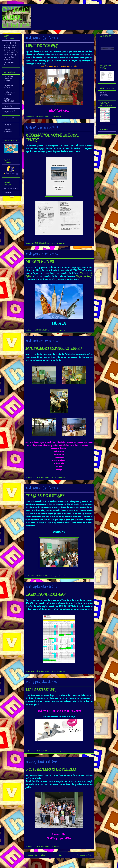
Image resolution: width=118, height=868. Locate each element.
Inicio (61, 855)
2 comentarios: (56, 117)
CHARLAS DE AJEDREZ (45, 496)
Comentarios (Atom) (64, 861)
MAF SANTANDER (40, 690)
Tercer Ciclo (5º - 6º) (10, 119)
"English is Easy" (84, 276)
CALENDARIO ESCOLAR (46, 594)
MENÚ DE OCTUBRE (42, 46)
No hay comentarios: (58, 243)
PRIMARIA (104, 95)
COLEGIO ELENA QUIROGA (16, 18)
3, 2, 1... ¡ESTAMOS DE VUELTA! (51, 769)
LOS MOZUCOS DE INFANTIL (10, 93)
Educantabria (8, 193)
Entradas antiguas (85, 855)
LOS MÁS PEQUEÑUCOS (9, 100)
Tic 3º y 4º (8, 125)
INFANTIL (103, 93)
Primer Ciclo (9, 106)
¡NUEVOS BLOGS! (40, 262)
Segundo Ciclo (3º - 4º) (10, 112)
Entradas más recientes (35, 855)
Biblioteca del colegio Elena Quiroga (9, 79)
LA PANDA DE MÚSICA (9, 86)
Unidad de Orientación (8, 131)
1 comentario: (56, 846)
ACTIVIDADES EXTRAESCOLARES (54, 348)
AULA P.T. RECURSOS (11, 189)
